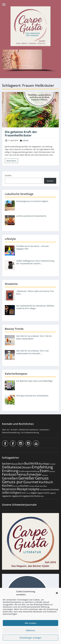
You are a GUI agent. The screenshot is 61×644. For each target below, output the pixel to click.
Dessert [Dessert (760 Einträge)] (27, 467)
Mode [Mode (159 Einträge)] (37, 486)
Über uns (6, 430)
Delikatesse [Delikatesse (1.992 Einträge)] (12, 467)
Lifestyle (26, 140)
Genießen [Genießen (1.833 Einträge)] (10, 478)
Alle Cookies (30, 623)
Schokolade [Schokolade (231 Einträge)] (45, 490)
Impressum (44, 430)
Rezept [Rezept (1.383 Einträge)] (22, 489)
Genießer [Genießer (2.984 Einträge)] (27, 478)
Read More (11, 161)
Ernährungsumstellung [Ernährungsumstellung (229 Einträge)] (29, 471)
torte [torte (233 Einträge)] (24, 493)
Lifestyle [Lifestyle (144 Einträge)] (32, 486)
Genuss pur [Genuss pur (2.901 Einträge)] (12, 482)
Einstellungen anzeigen (31, 638)
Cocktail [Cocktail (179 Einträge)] (52, 464)
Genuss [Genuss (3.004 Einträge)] (42, 478)
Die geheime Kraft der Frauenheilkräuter (21, 133)
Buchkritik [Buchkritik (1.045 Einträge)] (31, 463)
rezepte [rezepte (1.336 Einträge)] (34, 489)
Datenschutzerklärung (11, 433)
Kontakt (14, 430)
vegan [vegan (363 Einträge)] (34, 493)
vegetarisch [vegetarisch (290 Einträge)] (17, 496)
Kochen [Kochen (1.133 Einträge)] (7, 485)
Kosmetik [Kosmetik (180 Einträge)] (16, 486)
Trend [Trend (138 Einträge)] (28, 493)
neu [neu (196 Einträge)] (41, 486)
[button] (57, 593)
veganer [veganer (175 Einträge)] (53, 493)
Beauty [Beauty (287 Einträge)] (15, 464)
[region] (30, 61)
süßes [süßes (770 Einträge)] (6, 492)
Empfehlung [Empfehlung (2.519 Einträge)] (42, 467)
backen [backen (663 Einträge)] (6, 463)
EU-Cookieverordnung (30, 433)
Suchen (8, 175)
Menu (5, 5)
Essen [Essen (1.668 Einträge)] (44, 471)
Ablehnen (30, 630)
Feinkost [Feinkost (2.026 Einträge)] (9, 474)
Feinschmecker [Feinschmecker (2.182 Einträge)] (29, 474)
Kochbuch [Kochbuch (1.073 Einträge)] (46, 482)
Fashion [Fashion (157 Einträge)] (52, 471)
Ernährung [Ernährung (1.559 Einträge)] (10, 471)
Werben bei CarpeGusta (28, 430)
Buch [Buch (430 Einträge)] (21, 464)
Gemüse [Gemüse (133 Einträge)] (45, 475)
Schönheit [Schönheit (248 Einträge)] (55, 490)
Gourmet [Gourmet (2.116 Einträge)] (31, 482)
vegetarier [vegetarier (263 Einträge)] (7, 496)
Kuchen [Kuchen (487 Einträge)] (24, 486)
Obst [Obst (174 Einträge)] (45, 486)
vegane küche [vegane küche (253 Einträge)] (43, 493)
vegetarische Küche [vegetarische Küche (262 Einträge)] (31, 496)
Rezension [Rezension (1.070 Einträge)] (9, 489)
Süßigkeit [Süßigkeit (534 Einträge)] (16, 493)
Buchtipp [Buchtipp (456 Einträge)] (44, 464)
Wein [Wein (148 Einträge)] (42, 496)
